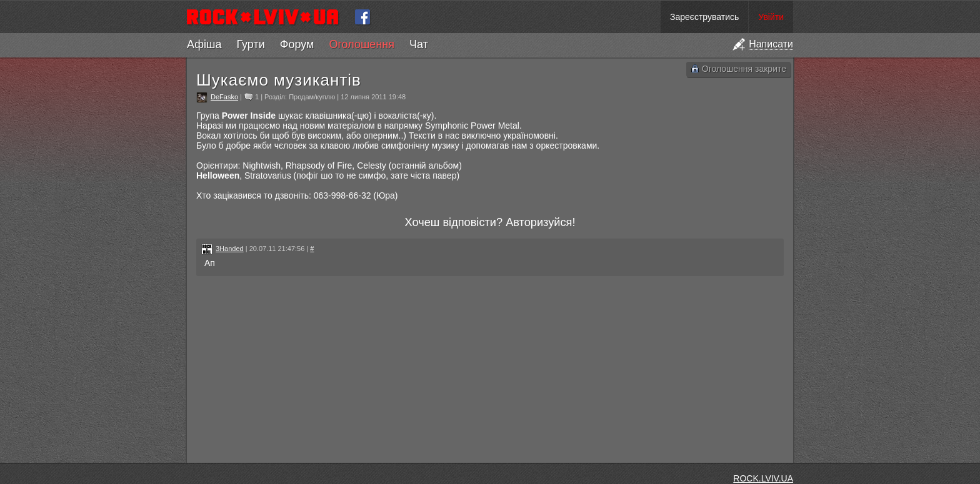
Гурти (250, 44)
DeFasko (224, 97)
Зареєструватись (704, 17)
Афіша (204, 44)
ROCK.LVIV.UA (763, 478)
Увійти (771, 17)
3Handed (230, 249)
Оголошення (362, 44)
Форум (297, 44)
